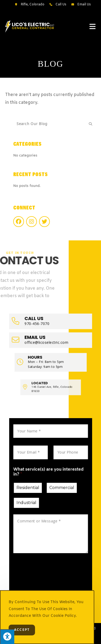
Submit (36, 583)
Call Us (61, 5)
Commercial (60, 492)
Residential (32, 492)
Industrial (30, 504)
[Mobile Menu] (93, 26)
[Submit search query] (90, 124)
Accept (22, 630)
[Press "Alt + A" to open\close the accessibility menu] (7, 637)
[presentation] (52, 568)
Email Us (84, 5)
